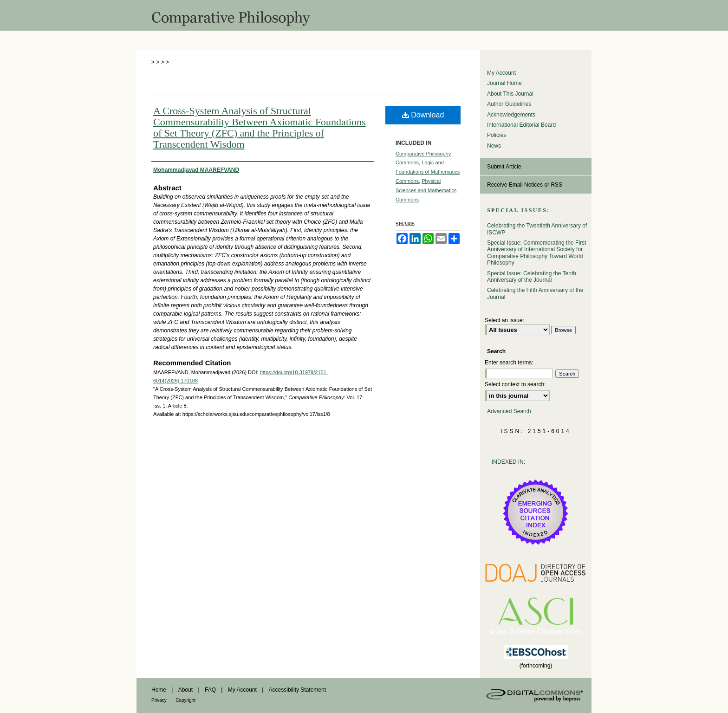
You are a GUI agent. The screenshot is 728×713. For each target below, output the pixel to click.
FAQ (210, 690)
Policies (497, 135)
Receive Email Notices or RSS (525, 185)
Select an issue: (504, 320)
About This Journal (510, 94)
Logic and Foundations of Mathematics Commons (428, 172)
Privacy (159, 700)
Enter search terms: (509, 363)
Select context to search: (515, 384)
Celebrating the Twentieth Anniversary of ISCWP (537, 229)
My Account (501, 73)
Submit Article (504, 167)
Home (159, 690)
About (185, 690)
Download (423, 115)
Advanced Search (509, 411)
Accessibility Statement (297, 690)
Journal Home (504, 83)
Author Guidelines (509, 104)
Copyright (185, 700)
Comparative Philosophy (364, 15)
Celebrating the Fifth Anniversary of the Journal (535, 293)
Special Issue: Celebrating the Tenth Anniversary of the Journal (532, 277)
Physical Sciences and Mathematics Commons (426, 190)
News (494, 146)
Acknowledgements (511, 115)
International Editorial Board (521, 125)
